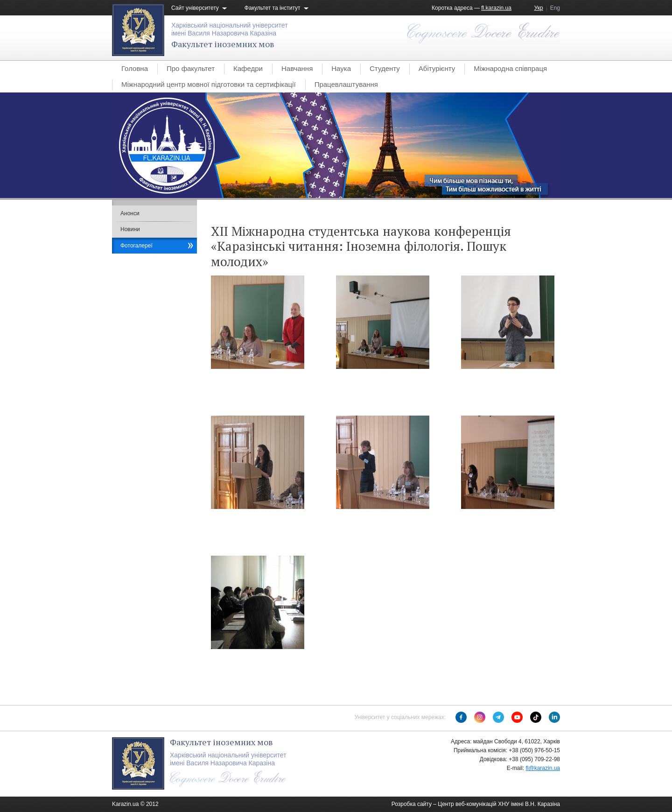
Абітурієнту (437, 68)
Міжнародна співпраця (510, 68)
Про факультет (191, 68)
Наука (341, 68)
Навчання (297, 68)
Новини (130, 229)
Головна (135, 68)
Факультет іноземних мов (223, 44)
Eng (555, 8)
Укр (539, 8)
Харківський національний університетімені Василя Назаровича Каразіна (230, 29)
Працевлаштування (346, 84)
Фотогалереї (136, 246)
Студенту (385, 68)
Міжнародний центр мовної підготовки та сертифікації (209, 84)
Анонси (130, 213)
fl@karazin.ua (543, 768)
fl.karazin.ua (496, 8)
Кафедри (248, 68)
